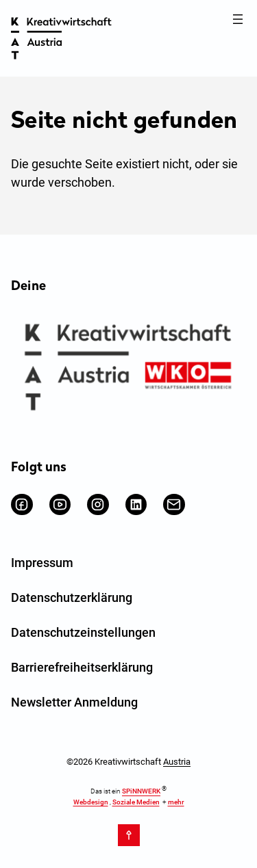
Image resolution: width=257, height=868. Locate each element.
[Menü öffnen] (238, 19)
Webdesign (91, 802)
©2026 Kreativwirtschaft (128, 762)
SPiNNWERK (141, 792)
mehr (176, 802)
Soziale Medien (136, 802)
